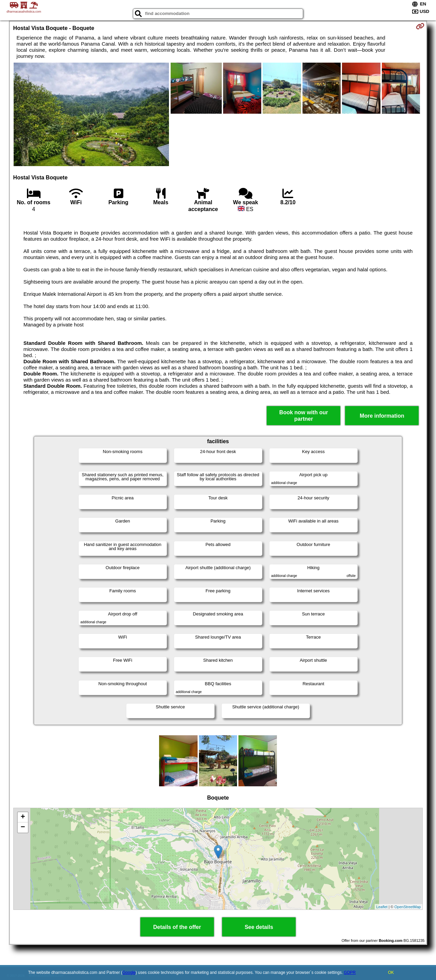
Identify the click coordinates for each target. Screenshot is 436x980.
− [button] (23, 828)
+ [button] (23, 817)
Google (129, 973)
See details (259, 927)
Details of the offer (177, 927)
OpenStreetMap (408, 907)
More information (382, 416)
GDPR (350, 973)
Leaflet (382, 907)
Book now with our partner (304, 416)
